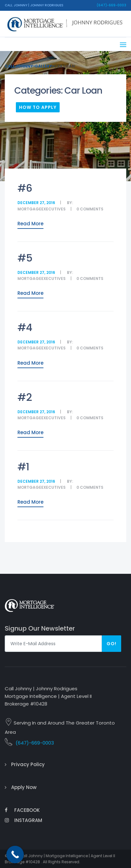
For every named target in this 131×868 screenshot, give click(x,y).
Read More (30, 224)
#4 (25, 327)
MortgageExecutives (42, 209)
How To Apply (38, 107)
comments (92, 209)
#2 (25, 397)
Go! (111, 644)
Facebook (22, 810)
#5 (25, 258)
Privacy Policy (28, 764)
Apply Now (24, 787)
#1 (23, 467)
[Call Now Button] (15, 855)
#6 (25, 188)
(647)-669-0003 (111, 5)
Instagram (23, 820)
